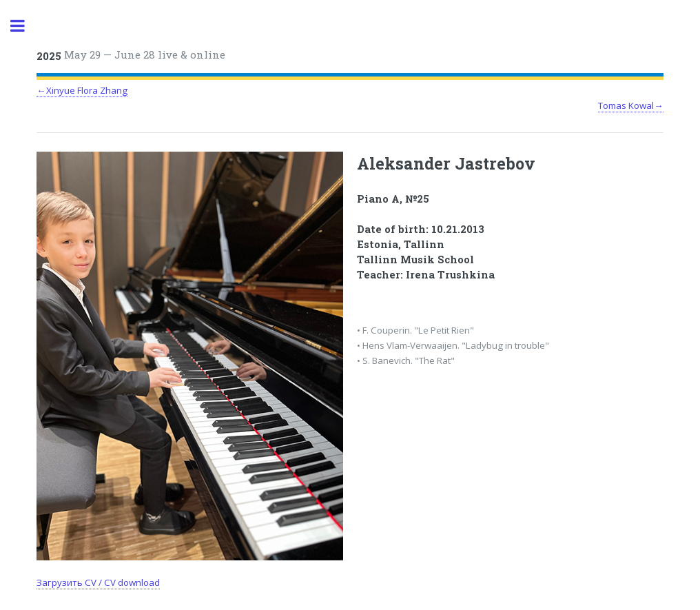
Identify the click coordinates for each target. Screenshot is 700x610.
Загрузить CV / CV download (98, 582)
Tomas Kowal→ (630, 105)
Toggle (25, 26)
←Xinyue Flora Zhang (82, 90)
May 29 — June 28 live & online (131, 55)
